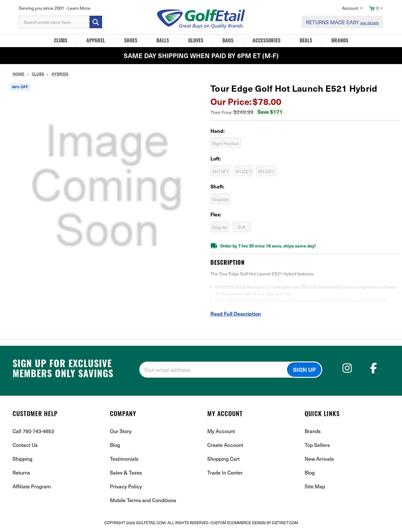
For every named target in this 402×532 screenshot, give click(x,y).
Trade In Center (225, 472)
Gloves (196, 41)
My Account (221, 431)
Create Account (225, 445)
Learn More (79, 8)
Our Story (121, 431)
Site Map (315, 486)
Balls (163, 41)
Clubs (61, 41)
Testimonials (124, 459)
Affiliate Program (32, 486)
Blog (115, 445)
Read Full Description (236, 313)
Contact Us (25, 445)
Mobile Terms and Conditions (143, 500)
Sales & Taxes (126, 472)
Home (19, 74)
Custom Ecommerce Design (238, 523)
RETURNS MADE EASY (342, 22)
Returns (21, 472)
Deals (306, 41)
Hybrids (60, 74)
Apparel (96, 41)
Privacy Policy (126, 486)
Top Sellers (317, 445)
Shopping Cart (223, 459)
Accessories (266, 41)
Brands (340, 41)
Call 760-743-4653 (33, 431)
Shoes (131, 41)
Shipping (22, 459)
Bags (228, 41)
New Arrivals (319, 459)
